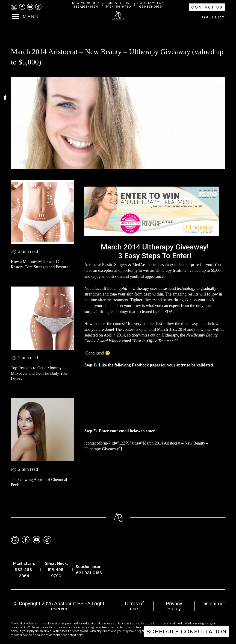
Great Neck (119, 3)
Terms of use (134, 606)
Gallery (214, 17)
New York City (86, 3)
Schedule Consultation (187, 632)
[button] (5, 97)
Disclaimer (213, 604)
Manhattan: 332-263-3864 (24, 570)
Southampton (151, 3)
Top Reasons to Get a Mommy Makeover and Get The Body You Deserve (39, 373)
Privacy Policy (174, 606)
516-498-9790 (118, 7)
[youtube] (30, 7)
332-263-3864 (86, 7)
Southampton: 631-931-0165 (89, 570)
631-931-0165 (151, 7)
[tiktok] (38, 7)
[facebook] (22, 7)
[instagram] (14, 7)
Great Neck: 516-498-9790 (56, 570)
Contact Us (207, 7)
